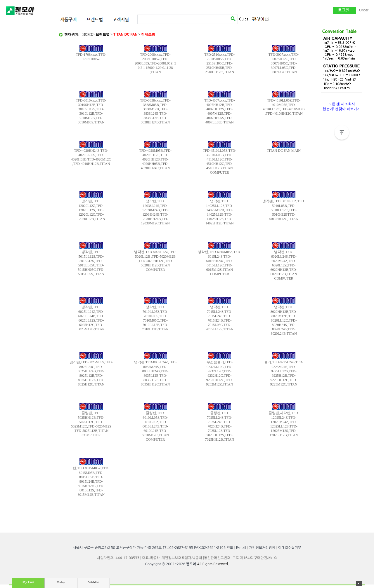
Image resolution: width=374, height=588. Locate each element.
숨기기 (359, 583)
